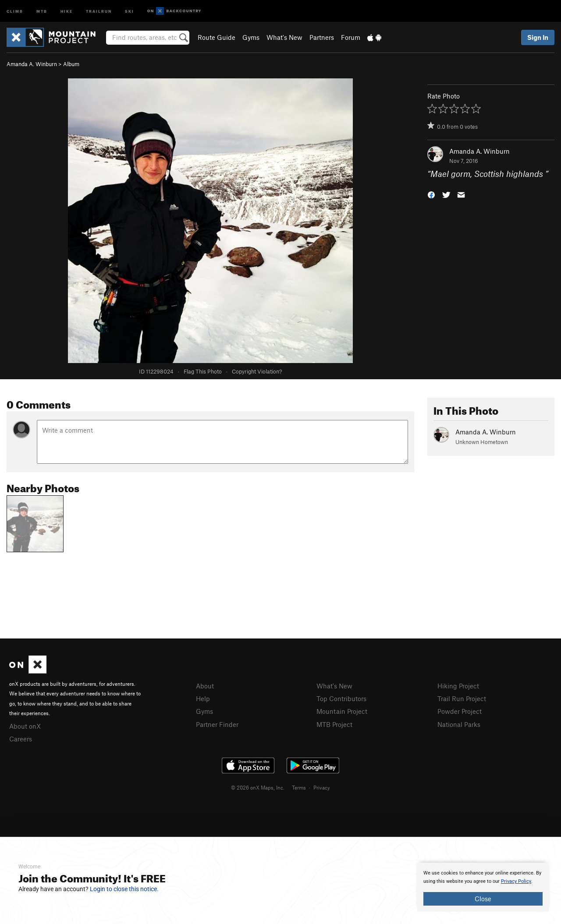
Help (203, 698)
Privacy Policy (516, 881)
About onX (25, 726)
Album (71, 64)
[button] (431, 194)
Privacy (322, 787)
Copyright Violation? (257, 371)
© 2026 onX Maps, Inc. (258, 787)
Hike (67, 11)
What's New (284, 37)
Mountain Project (342, 711)
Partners (322, 37)
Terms (299, 787)
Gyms (251, 37)
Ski (130, 11)
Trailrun (99, 11)
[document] (483, 887)
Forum (351, 37)
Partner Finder (217, 724)
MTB (42, 11)
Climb (15, 11)
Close (483, 899)
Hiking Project (458, 686)
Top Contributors (341, 698)
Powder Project (460, 711)
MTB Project (334, 724)
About (205, 686)
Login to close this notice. (124, 889)
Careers (21, 739)
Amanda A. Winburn (32, 64)
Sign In (538, 37)
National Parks (459, 724)
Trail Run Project (462, 698)
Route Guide (217, 37)
